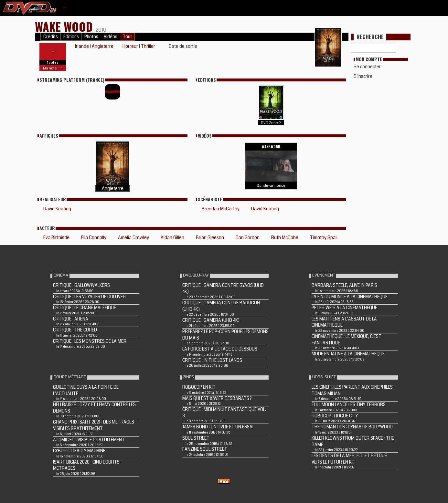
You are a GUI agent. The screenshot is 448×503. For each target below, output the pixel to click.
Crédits (51, 37)
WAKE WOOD (65, 26)
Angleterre (103, 46)
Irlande (82, 46)
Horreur (130, 46)
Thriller (148, 46)
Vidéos (111, 37)
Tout (127, 37)
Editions (71, 37)
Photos (91, 37)
